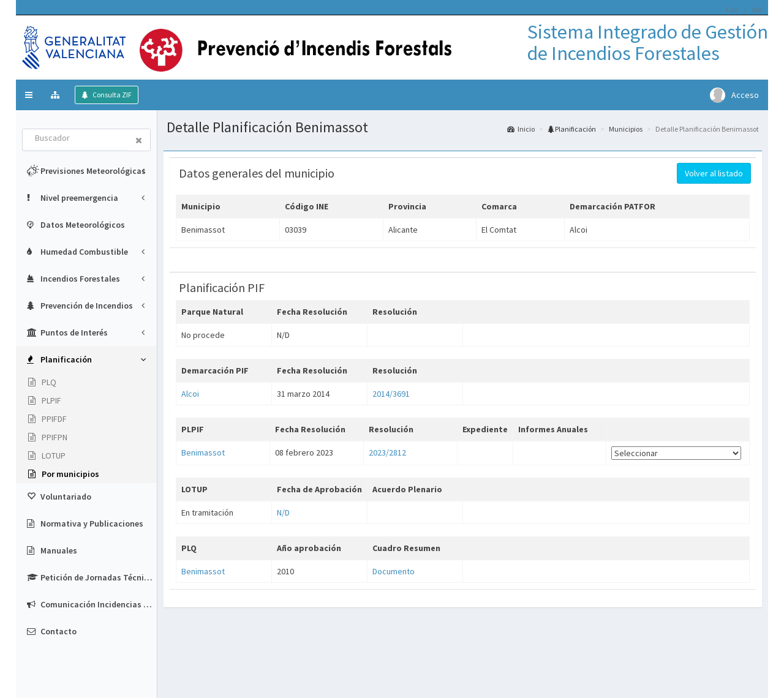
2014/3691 (391, 394)
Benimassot (203, 452)
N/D (283, 512)
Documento (394, 571)
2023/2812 (387, 452)
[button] (29, 95)
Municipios (626, 129)
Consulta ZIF (111, 95)
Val (757, 9)
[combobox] (75, 139)
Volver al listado (714, 173)
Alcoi (190, 394)
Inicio (521, 129)
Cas (732, 9)
